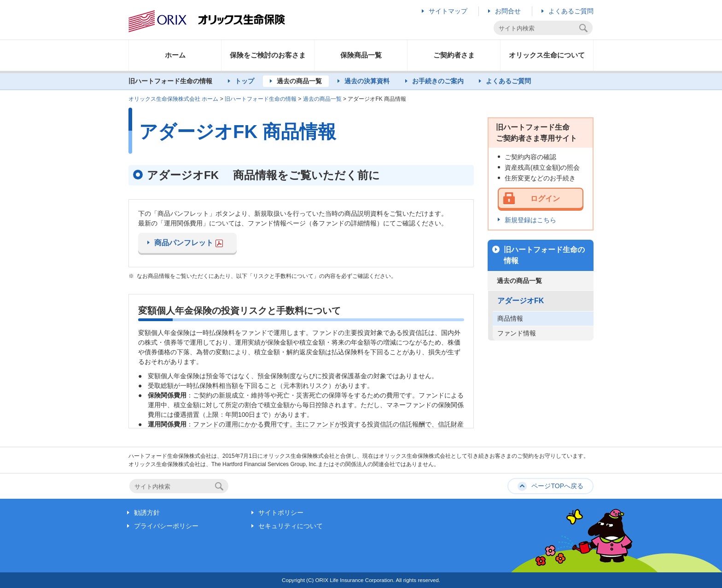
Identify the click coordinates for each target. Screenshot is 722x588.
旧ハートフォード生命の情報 (261, 99)
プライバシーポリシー (166, 526)
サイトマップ (448, 11)
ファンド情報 (517, 333)
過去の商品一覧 (299, 81)
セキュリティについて (291, 526)
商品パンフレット (189, 243)
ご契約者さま (454, 55)
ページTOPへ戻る (557, 486)
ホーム (175, 55)
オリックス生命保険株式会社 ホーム (173, 99)
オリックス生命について (547, 55)
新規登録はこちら (530, 220)
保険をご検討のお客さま (268, 55)
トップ (245, 81)
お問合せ (508, 11)
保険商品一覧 (361, 55)
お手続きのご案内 (438, 81)
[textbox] (538, 28)
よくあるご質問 (571, 11)
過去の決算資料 (367, 81)
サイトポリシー (281, 513)
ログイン (545, 199)
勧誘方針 (147, 513)
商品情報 (510, 318)
